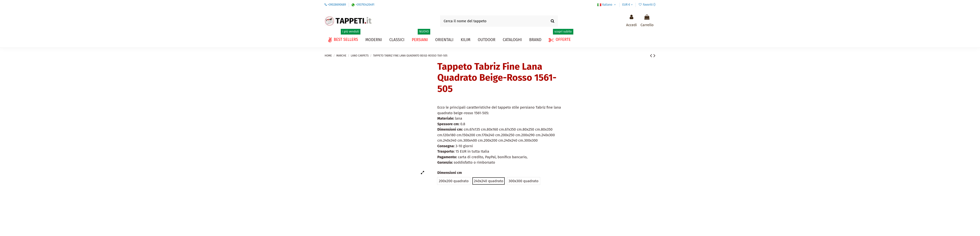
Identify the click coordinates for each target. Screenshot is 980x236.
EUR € (628, 5)
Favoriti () (647, 5)
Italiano (607, 5)
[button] (512, 40)
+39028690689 (337, 5)
